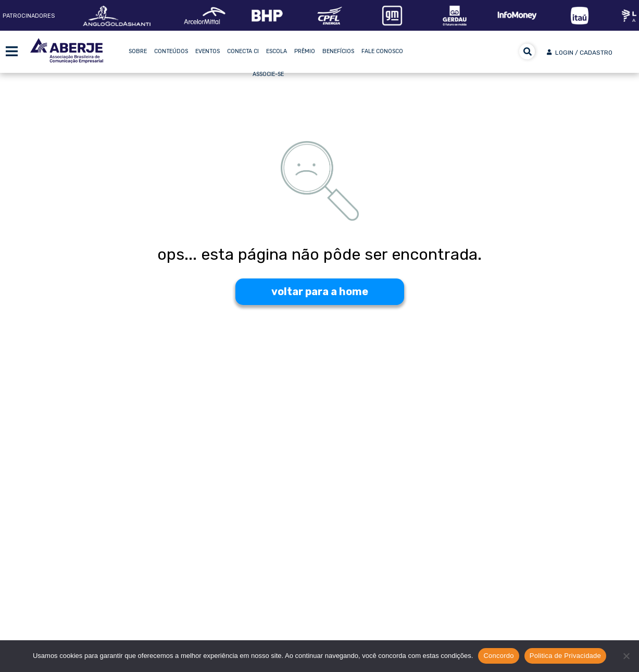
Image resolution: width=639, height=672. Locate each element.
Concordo (498, 656)
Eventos (208, 51)
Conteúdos (171, 51)
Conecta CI (243, 51)
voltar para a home (320, 291)
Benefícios (338, 51)
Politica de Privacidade (565, 656)
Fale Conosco (382, 51)
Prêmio (305, 51)
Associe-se (268, 74)
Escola (277, 51)
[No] (626, 656)
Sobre (138, 51)
